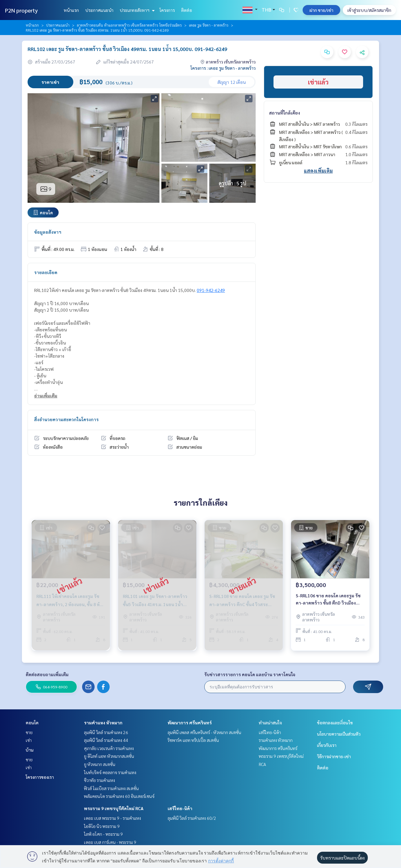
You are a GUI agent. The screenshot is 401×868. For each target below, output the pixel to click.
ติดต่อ (187, 10)
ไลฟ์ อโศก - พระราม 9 (103, 834)
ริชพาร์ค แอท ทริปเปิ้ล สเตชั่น (193, 740)
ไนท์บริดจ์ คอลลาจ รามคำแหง (110, 772)
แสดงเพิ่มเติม (318, 171)
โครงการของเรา (40, 777)
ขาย (29, 732)
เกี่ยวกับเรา (327, 745)
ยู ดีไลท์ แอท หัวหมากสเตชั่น (109, 756)
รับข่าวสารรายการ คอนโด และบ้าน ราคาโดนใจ (250, 674)
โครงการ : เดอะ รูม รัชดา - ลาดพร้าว (223, 68)
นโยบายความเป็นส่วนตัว (339, 734)
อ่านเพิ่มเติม (46, 396)
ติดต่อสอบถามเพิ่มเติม (47, 674)
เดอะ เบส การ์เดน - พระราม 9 (110, 842)
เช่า (29, 740)
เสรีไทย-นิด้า (180, 808)
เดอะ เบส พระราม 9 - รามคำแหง (112, 818)
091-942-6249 (211, 290)
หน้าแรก (71, 10)
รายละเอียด (46, 272)
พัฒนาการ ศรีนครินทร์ (190, 722)
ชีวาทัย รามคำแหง (99, 780)
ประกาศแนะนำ (99, 10)
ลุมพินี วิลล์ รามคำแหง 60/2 (192, 818)
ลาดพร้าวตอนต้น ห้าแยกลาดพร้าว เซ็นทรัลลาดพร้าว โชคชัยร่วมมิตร (129, 25)
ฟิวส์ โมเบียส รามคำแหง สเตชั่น (111, 788)
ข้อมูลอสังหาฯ (48, 232)
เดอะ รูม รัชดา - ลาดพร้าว (209, 25)
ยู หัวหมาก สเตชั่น (100, 764)
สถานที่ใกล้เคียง (285, 113)
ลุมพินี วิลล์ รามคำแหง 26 (106, 732)
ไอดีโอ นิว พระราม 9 (102, 826)
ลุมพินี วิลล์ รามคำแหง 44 (106, 740)
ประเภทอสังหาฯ (136, 10)
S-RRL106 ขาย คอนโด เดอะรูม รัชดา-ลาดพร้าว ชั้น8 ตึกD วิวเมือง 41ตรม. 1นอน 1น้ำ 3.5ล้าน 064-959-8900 (328, 602)
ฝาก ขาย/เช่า (321, 10)
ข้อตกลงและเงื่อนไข (335, 722)
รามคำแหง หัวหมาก (103, 722)
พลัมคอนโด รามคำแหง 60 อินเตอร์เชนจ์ (119, 796)
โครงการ (167, 10)
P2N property (21, 10)
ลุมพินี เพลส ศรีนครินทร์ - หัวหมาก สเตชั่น (204, 732)
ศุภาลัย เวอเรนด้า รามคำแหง (109, 748)
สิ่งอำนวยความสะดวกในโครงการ (66, 419)
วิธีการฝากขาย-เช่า (334, 756)
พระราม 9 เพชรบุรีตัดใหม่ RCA (114, 808)
